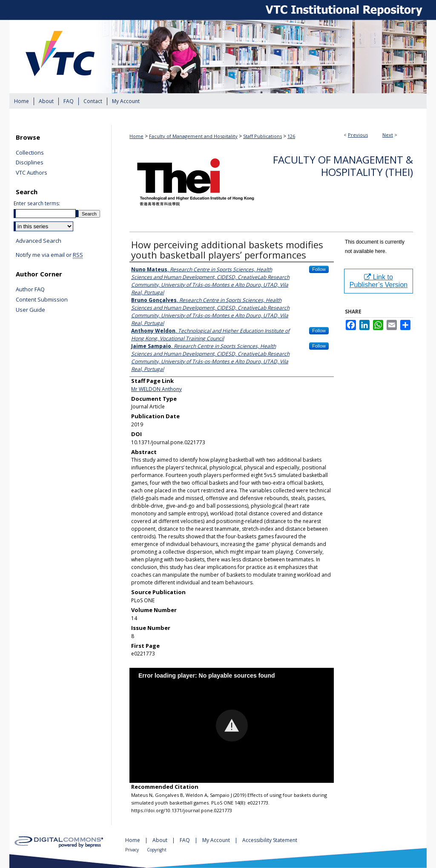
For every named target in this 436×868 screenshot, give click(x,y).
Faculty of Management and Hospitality (193, 136)
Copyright (157, 850)
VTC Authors (32, 173)
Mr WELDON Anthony (156, 389)
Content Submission (42, 300)
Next (388, 135)
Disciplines (30, 163)
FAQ (185, 840)
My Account (217, 840)
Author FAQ (30, 290)
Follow (319, 269)
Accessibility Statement (270, 840)
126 (291, 136)
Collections (30, 153)
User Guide (30, 310)
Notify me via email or (49, 255)
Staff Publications (262, 136)
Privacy (133, 850)
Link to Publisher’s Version (379, 281)
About (161, 840)
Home (136, 136)
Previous (358, 135)
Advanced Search (39, 241)
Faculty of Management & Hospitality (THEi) (343, 166)
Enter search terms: (37, 203)
